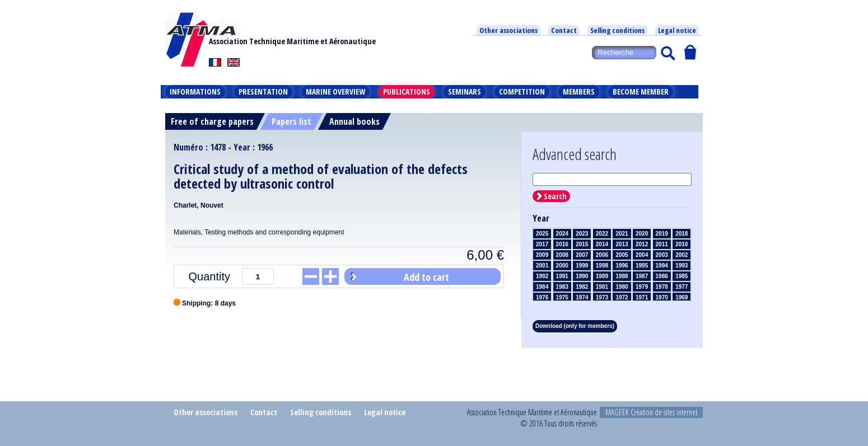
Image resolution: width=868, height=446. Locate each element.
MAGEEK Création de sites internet (651, 412)
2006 (602, 255)
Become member (641, 91)
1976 (542, 297)
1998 (602, 266)
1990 (582, 276)
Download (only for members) (575, 326)
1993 (682, 266)
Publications (407, 91)
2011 (662, 244)
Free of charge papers (212, 121)
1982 (582, 287)
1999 (582, 266)
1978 (662, 287)
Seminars (465, 91)
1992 (542, 276)
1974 (582, 297)
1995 (642, 266)
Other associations (508, 30)
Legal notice (677, 30)
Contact (564, 30)
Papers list (291, 121)
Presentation (263, 91)
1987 (642, 276)
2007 (582, 255)
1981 (602, 287)
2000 (562, 266)
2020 (642, 234)
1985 (682, 276)
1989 (602, 276)
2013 (622, 244)
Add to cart (426, 277)
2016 (562, 244)
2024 (562, 234)
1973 (602, 297)
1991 (562, 276)
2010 (682, 244)
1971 (642, 297)
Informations (195, 91)
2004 (642, 255)
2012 (642, 244)
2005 (622, 255)
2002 (682, 255)
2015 (582, 244)
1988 (622, 276)
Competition (522, 91)
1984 (542, 287)
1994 (662, 266)
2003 (662, 255)
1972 (622, 297)
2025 (542, 234)
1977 (682, 287)
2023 (582, 234)
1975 (562, 297)
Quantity (209, 276)
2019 (662, 234)
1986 (662, 276)
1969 (682, 297)
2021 (622, 234)
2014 (602, 244)
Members (579, 91)
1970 (662, 297)
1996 (622, 266)
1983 (562, 287)
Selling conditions (617, 30)
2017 (542, 244)
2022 (602, 234)
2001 (542, 266)
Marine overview (335, 91)
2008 (562, 255)
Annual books (354, 121)
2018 (682, 234)
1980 (622, 287)
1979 (642, 287)
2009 (542, 255)
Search (555, 196)
